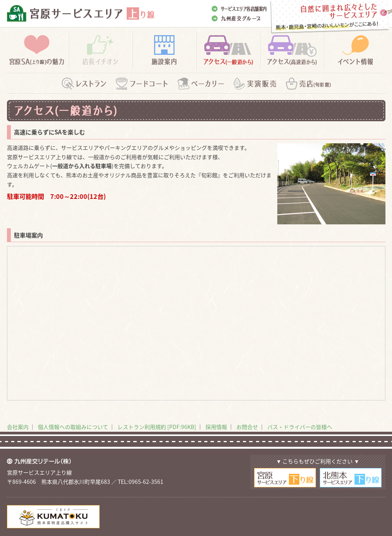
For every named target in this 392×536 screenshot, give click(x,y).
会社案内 (18, 427)
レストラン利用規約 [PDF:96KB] (157, 427)
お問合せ (247, 427)
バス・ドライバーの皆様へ (300, 427)
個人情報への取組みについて (73, 427)
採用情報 (216, 427)
